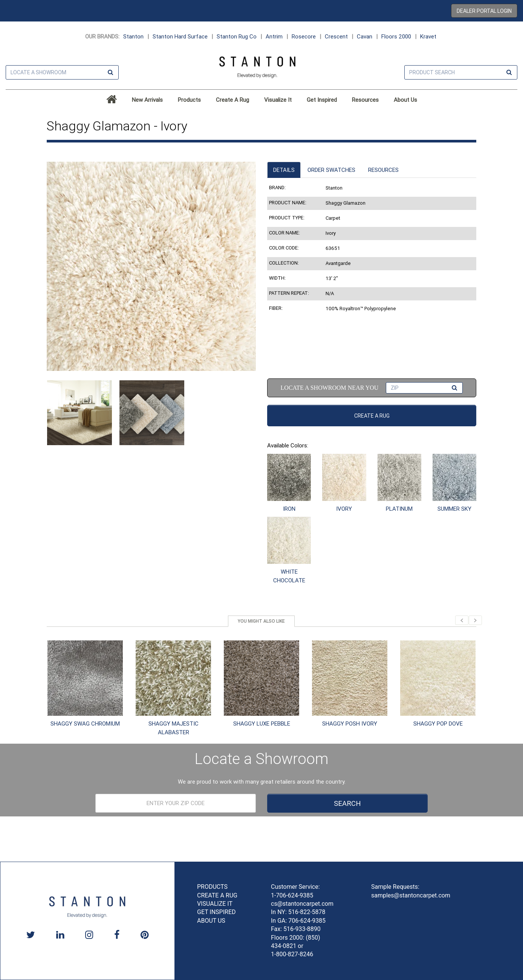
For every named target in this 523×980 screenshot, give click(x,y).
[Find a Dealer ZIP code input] (424, 388)
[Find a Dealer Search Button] (110, 73)
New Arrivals (147, 100)
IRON (289, 509)
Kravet (428, 36)
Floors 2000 (396, 36)
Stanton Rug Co (237, 36)
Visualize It (278, 100)
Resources (365, 100)
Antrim (274, 36)
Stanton (133, 36)
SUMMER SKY (454, 509)
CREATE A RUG (217, 895)
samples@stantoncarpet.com (411, 895)
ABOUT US (211, 921)
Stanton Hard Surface (180, 36)
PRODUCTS (212, 887)
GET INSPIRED (216, 912)
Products (189, 100)
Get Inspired (322, 100)
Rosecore (304, 36)
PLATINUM (399, 509)
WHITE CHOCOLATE (289, 576)
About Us (405, 100)
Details (284, 170)
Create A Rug (232, 100)
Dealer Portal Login (484, 11)
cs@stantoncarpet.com (302, 904)
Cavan (365, 36)
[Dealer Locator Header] (62, 72)
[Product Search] (461, 72)
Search (347, 803)
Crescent (336, 36)
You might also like (261, 621)
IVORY (344, 509)
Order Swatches (331, 170)
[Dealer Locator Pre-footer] (176, 803)
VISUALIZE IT (215, 904)
